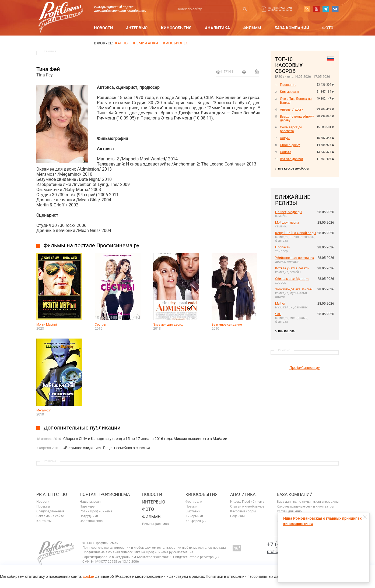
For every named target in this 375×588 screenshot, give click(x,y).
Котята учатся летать (292, 268)
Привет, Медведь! (289, 212)
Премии (192, 506)
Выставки (193, 511)
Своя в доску (290, 145)
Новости (104, 28)
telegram (326, 9)
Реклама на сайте (50, 516)
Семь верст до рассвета (291, 129)
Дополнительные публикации (82, 428)
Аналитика (217, 28)
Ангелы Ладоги (292, 110)
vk (335, 9)
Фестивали (194, 502)
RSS (307, 9)
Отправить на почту (257, 71)
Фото (328, 28)
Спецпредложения (50, 511)
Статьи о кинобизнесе (247, 506)
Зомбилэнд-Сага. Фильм (294, 289)
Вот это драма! (291, 159)
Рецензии (237, 516)
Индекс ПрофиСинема (247, 502)
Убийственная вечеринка (295, 258)
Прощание (288, 85)
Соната (286, 152)
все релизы (287, 331)
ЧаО (278, 314)
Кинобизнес (176, 43)
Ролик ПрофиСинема (96, 511)
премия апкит (146, 43)
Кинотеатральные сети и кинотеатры (305, 506)
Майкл (280, 304)
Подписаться (280, 8)
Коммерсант (290, 92)
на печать (244, 72)
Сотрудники (89, 516)
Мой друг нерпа (287, 223)
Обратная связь (92, 521)
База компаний (292, 28)
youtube (316, 9)
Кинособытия (176, 28)
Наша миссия (90, 502)
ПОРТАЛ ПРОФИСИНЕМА (105, 494)
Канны (122, 43)
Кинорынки (194, 516)
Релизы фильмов (155, 524)
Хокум (285, 138)
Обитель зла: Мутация (292, 279)
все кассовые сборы (294, 168)
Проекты (43, 506)
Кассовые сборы (243, 511)
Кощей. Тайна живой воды (295, 233)
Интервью (136, 28)
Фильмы (252, 28)
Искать (245, 9)
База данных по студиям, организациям (308, 502)
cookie (88, 576)
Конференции (196, 521)
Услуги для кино (289, 511)
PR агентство (52, 494)
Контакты (44, 521)
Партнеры (87, 506)
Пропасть (283, 247)
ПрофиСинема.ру (305, 368)
